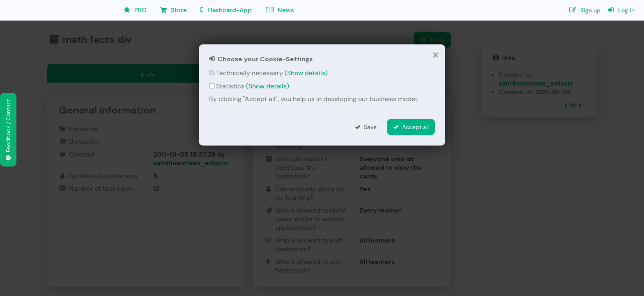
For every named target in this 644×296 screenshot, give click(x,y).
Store (174, 10)
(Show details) (306, 73)
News (280, 10)
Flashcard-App (226, 10)
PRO (135, 10)
